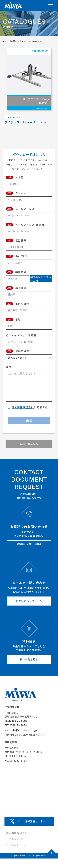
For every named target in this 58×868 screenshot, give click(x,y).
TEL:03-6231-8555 (16, 756)
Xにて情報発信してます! (32, 821)
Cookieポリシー (16, 845)
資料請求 (13, 41)
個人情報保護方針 (23, 407)
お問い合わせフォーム (29, 601)
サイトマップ (14, 839)
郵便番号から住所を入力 (41, 279)
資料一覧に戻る (29, 444)
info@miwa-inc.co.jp (24, 730)
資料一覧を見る (29, 659)
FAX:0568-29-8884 (16, 725)
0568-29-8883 (29, 544)
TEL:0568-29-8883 (16, 721)
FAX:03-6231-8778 (16, 760)
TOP (5, 41)
